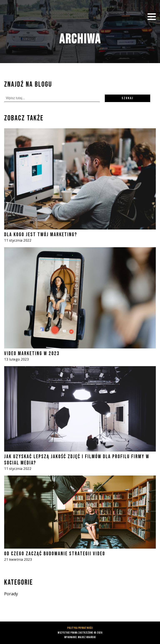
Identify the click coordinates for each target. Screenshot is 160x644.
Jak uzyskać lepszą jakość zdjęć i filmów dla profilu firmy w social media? (77, 460)
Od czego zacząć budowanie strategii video (55, 554)
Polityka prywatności (80, 628)
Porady (11, 594)
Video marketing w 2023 (32, 354)
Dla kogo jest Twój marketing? (41, 235)
